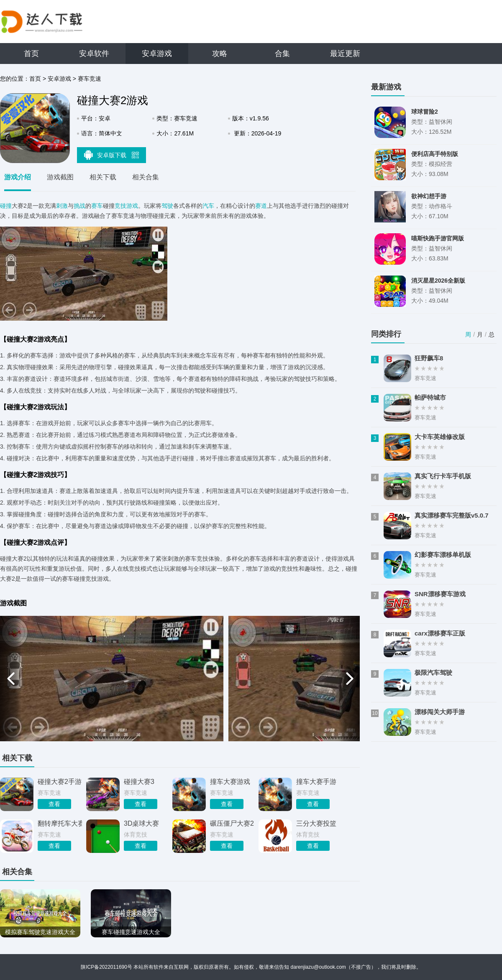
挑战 (79, 206)
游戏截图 (60, 177)
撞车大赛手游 (316, 782)
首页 (31, 54)
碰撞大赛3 (139, 782)
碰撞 (6, 206)
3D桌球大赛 (141, 823)
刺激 (62, 206)
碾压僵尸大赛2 (232, 823)
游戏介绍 (18, 177)
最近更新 (345, 54)
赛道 (261, 206)
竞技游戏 (126, 206)
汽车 (208, 206)
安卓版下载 (112, 155)
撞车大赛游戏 (230, 782)
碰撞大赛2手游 (60, 782)
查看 (54, 804)
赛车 (97, 206)
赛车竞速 (90, 79)
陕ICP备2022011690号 (106, 967)
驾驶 (167, 206)
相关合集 (146, 177)
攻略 (220, 54)
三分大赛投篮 (316, 823)
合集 (282, 54)
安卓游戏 (157, 54)
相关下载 (103, 177)
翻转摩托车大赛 (60, 823)
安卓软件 (94, 54)
